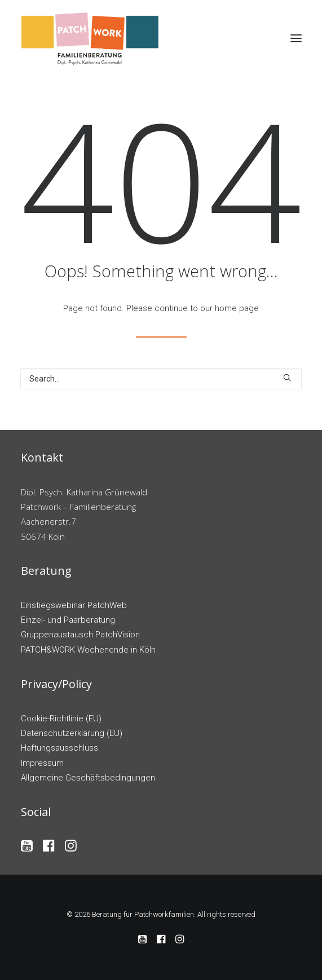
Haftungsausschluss (59, 748)
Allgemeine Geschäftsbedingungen (88, 778)
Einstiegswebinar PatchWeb (74, 605)
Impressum (42, 763)
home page (237, 308)
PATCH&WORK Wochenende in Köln (88, 650)
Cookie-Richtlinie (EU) (61, 719)
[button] (296, 38)
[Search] (161, 379)
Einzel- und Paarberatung (68, 620)
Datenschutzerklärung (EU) (72, 733)
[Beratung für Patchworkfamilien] (91, 38)
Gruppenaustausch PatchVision (80, 635)
